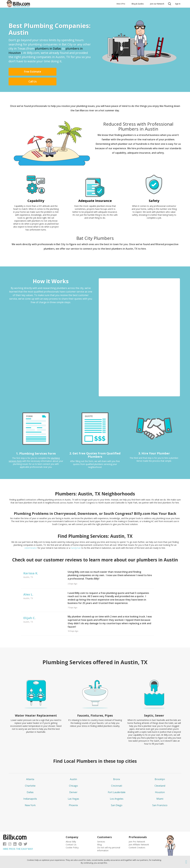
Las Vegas (73, 790)
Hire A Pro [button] (121, 4)
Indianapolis (30, 790)
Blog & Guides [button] (138, 4)
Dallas (30, 783)
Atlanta (30, 770)
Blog (99, 835)
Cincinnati (117, 777)
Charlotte (30, 777)
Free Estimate (23, 72)
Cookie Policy (72, 838)
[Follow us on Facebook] (5, 835)
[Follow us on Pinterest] (20, 835)
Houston (160, 783)
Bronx (117, 770)
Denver (73, 783)
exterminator (31, 539)
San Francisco (160, 796)
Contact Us (71, 835)
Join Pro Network (137, 832)
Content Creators (137, 838)
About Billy (71, 832)
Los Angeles (117, 790)
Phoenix (73, 796)
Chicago (73, 777)
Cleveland (160, 777)
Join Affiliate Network (139, 835)
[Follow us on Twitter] (25, 835)
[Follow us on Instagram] (10, 835)
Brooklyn (160, 770)
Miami (160, 790)
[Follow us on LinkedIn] (15, 835)
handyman (76, 539)
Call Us (56, 72)
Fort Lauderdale (117, 783)
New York (30, 796)
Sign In (178, 4)
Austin (73, 770)
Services (101, 832)
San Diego (117, 796)
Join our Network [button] (157, 4)
